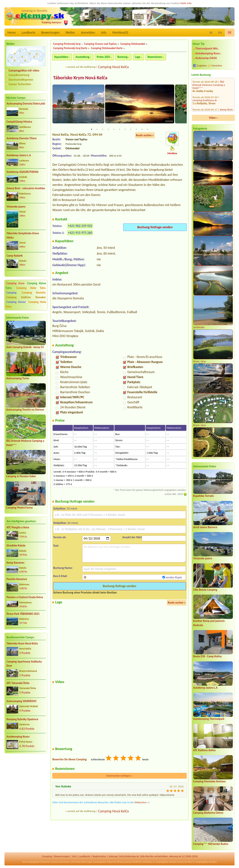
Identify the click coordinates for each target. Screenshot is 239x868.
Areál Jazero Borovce (205, 527)
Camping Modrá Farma (19, 508)
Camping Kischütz (34, 293)
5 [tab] (114, 130)
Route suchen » (145, 136)
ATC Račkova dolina (204, 750)
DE (230, 32)
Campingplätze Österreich (105, 862)
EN (220, 33)
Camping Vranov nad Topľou (100, 44)
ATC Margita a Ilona (18, 527)
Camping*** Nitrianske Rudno (211, 844)
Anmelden (88, 32)
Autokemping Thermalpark (209, 719)
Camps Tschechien (20, 84)
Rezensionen (155, 57)
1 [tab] (91, 130)
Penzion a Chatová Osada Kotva (25, 597)
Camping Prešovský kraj (67, 44)
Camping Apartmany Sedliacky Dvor (24, 664)
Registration (99, 856)
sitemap (113, 856)
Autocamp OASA (206, 58)
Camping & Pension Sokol (21, 476)
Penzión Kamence (17, 579)
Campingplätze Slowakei (166, 862)
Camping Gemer (16, 302)
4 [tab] (108, 130)
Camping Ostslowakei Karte (107, 48)
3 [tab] (103, 130)
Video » (213, 118)
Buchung (122, 57)
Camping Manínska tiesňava (209, 781)
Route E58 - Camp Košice (208, 656)
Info (104, 32)
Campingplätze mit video (24, 70)
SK (211, 33)
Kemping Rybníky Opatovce (22, 719)
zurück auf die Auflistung (81, 67)
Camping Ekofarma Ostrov (208, 813)
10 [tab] (142, 130)
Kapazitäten (61, 57)
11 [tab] (148, 130)
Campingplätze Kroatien (206, 862)
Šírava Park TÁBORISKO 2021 (23, 614)
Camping (13, 293)
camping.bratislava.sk (205, 79)
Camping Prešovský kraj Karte (70, 48)
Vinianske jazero (16, 207)
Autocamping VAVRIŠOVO (21, 701)
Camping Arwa (15, 283)
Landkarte (28, 32)
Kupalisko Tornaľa (204, 496)
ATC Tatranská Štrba (18, 683)
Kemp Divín (226, 88)
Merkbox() (120, 32)
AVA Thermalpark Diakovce (209, 102)
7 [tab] (125, 130)
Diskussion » (142, 803)
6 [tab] (119, 130)
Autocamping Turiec (18, 378)
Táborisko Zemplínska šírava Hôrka (23, 235)
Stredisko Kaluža (16, 546)
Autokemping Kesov (18, 737)
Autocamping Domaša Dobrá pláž (26, 104)
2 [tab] (97, 130)
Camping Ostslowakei (133, 44)
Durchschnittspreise (21, 80)
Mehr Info (186, 3)
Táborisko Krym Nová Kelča (22, 643)
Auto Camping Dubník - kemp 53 (25, 347)
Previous (55, 106)
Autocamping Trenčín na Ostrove (25, 410)
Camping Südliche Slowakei (26, 297)
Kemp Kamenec (15, 563)
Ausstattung (82, 57)
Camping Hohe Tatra (31, 288)
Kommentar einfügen (119, 776)
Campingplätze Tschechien (38, 862)
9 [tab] (136, 130)
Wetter (70, 32)
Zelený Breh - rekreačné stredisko (26, 188)
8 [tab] (131, 130)
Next (184, 106)
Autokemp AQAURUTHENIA (22, 172)
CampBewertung (19, 75)
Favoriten (217, 66)
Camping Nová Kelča (113, 67)
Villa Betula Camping (205, 590)
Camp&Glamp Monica (19, 122)
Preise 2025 (103, 57)
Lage (138, 57)
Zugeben (202, 66)
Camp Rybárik (15, 256)
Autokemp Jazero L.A (19, 155)
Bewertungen (50, 32)
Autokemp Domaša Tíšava (22, 138)
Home (12, 32)
